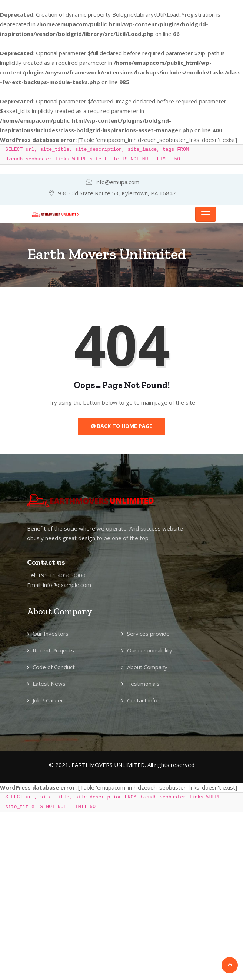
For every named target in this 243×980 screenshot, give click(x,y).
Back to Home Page (122, 426)
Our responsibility (150, 650)
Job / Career (48, 700)
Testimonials (143, 684)
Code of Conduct (54, 667)
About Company (147, 667)
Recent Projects (53, 650)
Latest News (49, 684)
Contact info (142, 700)
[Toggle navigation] (206, 214)
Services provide (148, 634)
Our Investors (51, 634)
